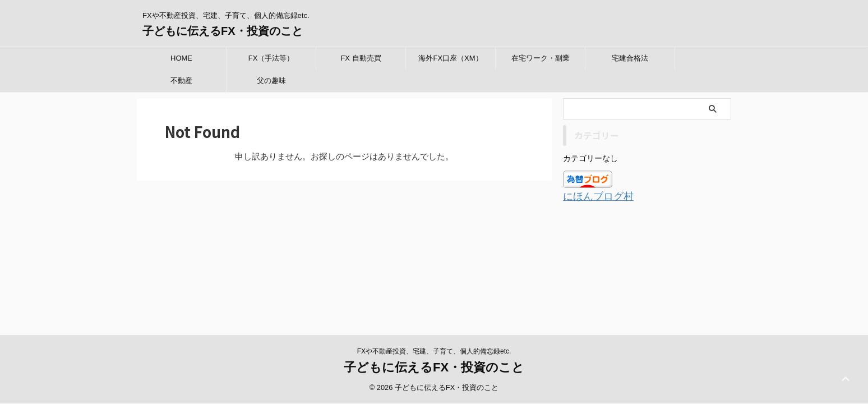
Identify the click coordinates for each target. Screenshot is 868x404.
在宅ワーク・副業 (541, 58)
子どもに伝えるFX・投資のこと (223, 31)
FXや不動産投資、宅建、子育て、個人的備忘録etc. (434, 259)
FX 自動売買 (361, 58)
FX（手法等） (271, 58)
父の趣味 (271, 81)
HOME (181, 58)
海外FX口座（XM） (450, 58)
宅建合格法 (630, 58)
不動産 (181, 81)
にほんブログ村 (592, 196)
